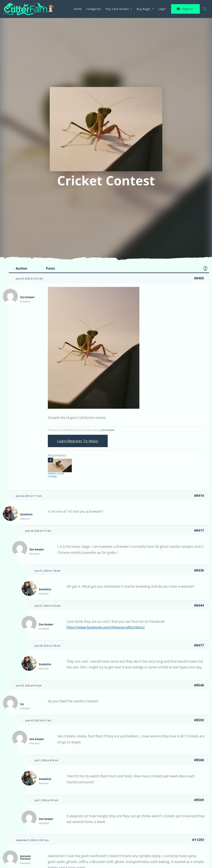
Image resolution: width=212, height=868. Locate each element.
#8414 (199, 495)
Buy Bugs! (144, 9)
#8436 (199, 570)
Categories (94, 9)
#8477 (199, 645)
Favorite (205, 268)
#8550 (199, 720)
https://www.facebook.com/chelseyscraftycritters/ (106, 627)
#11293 (198, 840)
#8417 (199, 530)
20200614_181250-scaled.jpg (56, 475)
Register (188, 9)
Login (162, 9)
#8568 (199, 760)
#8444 (199, 605)
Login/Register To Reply (78, 441)
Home (78, 9)
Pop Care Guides (117, 9)
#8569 (199, 800)
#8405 (199, 278)
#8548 (199, 685)
